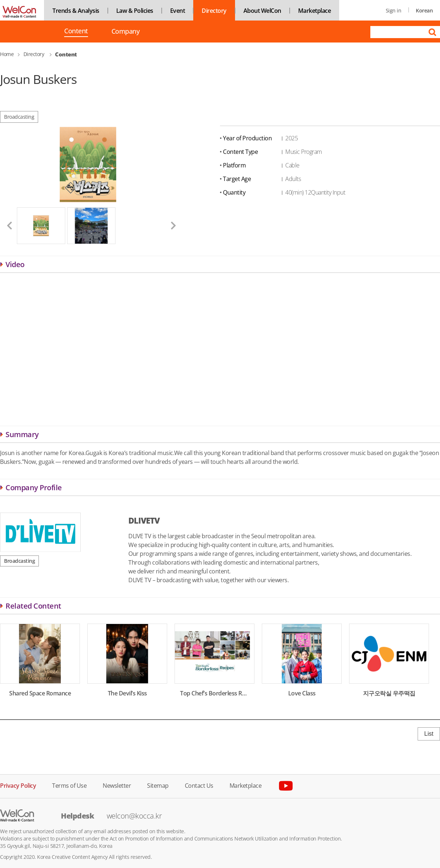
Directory (214, 11)
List (429, 734)
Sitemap (158, 785)
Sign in (394, 10)
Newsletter (117, 785)
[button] (7, 226)
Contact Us (199, 785)
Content (76, 32)
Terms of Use (69, 785)
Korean (424, 10)
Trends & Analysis (76, 11)
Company (126, 31)
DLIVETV (144, 520)
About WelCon (262, 11)
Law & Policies (135, 11)
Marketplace (315, 11)
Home (7, 54)
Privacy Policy (18, 785)
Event (178, 11)
